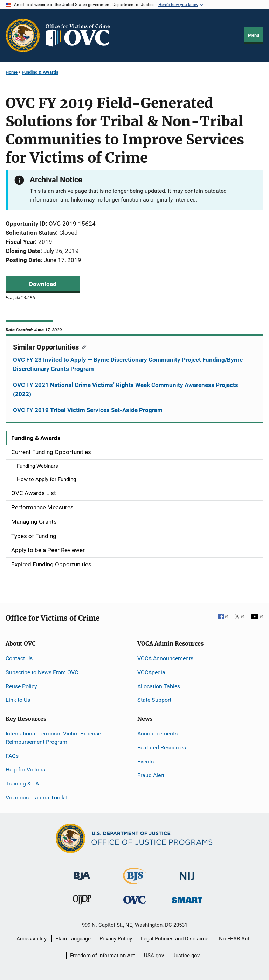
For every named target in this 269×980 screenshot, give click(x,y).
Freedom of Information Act (103, 956)
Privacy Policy (116, 939)
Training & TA (22, 784)
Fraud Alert (151, 775)
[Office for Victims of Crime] (134, 900)
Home (12, 72)
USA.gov (154, 956)
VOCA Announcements (165, 658)
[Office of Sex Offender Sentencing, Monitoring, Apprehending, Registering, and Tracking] (187, 898)
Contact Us (19, 658)
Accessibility (32, 939)
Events (146, 762)
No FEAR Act (234, 939)
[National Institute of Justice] (187, 873)
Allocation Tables (159, 686)
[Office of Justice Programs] (23, 35)
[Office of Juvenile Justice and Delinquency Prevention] (82, 901)
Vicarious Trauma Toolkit (37, 798)
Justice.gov (186, 956)
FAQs (12, 756)
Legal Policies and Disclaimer (175, 939)
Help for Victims (25, 770)
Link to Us (18, 700)
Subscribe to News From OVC (42, 672)
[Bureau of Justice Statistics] (134, 881)
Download (43, 284)
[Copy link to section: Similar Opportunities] (82, 346)
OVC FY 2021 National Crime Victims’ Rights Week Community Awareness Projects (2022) (126, 389)
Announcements (157, 734)
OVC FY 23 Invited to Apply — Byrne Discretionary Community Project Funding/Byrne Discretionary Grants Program (128, 364)
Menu (254, 35)
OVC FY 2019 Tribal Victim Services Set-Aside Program (88, 410)
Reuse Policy (21, 686)
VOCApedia (151, 672)
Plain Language (73, 939)
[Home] (81, 35)
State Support (154, 700)
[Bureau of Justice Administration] (82, 873)
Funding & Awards (40, 72)
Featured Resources (162, 748)
